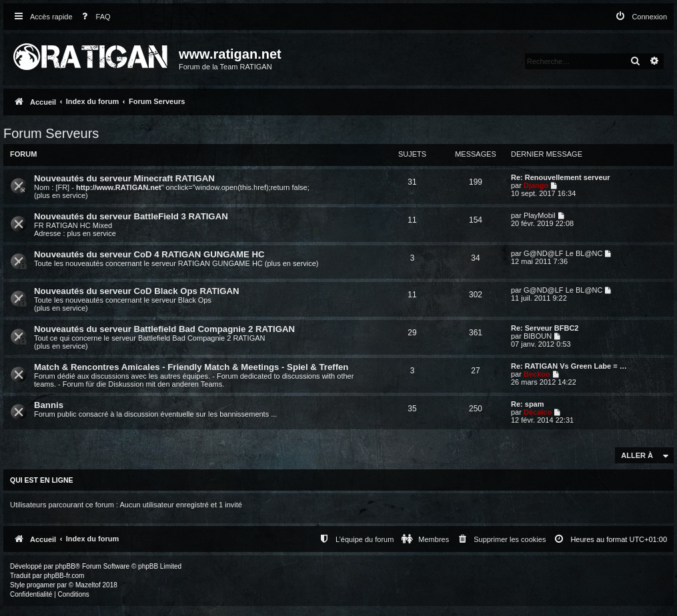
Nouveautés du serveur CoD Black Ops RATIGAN (137, 291)
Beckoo (537, 374)
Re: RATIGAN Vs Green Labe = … (569, 366)
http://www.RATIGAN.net (119, 187)
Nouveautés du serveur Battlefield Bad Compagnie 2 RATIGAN (164, 329)
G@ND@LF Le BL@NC (563, 253)
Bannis (49, 405)
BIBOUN (538, 336)
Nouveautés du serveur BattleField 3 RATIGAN (131, 216)
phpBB (65, 566)
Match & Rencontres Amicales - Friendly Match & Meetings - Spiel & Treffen (191, 367)
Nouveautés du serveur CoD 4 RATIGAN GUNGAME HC (149, 254)
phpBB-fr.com (64, 576)
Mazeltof (88, 585)
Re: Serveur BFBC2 (545, 328)
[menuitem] (93, 17)
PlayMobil (540, 215)
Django (536, 185)
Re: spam (528, 404)
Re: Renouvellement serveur (561, 177)
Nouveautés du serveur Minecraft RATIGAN (124, 178)
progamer (41, 585)
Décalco (538, 412)
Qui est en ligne (42, 480)
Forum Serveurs (51, 133)
